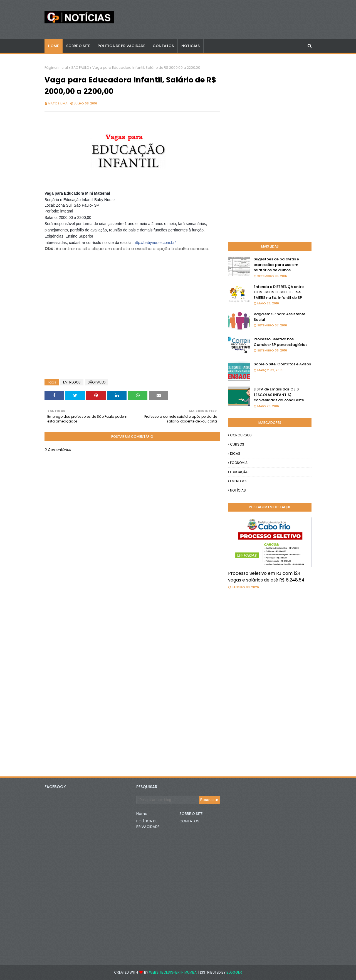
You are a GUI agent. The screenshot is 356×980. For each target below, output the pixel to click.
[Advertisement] (89, 280)
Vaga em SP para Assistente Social (280, 317)
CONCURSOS (241, 435)
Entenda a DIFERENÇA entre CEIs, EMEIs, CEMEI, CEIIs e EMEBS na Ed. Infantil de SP (279, 292)
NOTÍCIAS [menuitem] (191, 46)
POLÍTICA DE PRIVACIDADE (148, 824)
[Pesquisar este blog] (168, 800)
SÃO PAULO (80, 68)
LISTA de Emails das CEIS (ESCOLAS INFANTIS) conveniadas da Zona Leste (279, 395)
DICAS (235, 454)
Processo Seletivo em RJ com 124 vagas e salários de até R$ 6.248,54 (266, 577)
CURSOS (237, 444)
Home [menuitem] (54, 46)
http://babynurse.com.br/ (155, 243)
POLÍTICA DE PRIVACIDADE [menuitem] (121, 46)
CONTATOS (189, 821)
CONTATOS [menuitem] (163, 46)
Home (142, 814)
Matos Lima (58, 103)
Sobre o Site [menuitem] (78, 46)
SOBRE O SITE (191, 814)
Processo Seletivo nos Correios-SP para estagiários (280, 342)
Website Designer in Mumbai (173, 972)
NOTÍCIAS (238, 490)
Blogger (234, 972)
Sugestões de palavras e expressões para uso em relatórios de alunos (276, 265)
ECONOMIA (239, 463)
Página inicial (56, 68)
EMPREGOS (72, 382)
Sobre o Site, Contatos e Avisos (282, 364)
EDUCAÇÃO (239, 472)
